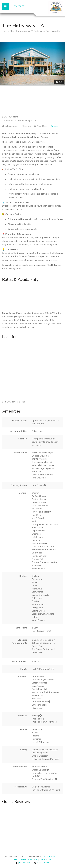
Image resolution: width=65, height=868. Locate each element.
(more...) (55, 126)
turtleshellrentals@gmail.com (32, 860)
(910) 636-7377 (51, 856)
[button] (5, 64)
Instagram (41, 863)
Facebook (23, 863)
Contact (19, 6)
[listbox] (32, 64)
